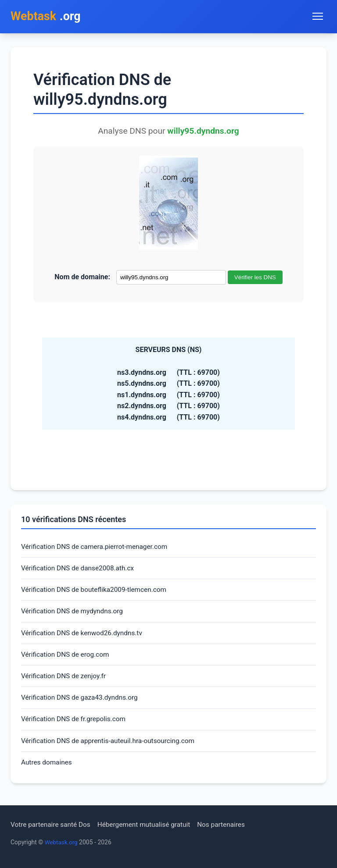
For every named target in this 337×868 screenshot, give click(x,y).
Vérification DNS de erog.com (67, 659)
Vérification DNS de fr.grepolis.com (75, 725)
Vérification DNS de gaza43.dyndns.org (82, 703)
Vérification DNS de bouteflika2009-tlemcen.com (97, 592)
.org (47, 17)
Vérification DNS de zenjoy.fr (65, 681)
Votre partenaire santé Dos (52, 824)
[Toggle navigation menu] (318, 17)
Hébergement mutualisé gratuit (149, 824)
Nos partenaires (229, 824)
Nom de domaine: (82, 278)
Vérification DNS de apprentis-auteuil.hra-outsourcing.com (111, 747)
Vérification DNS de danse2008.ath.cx (80, 570)
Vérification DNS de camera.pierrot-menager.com (97, 548)
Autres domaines (48, 770)
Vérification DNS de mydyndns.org (74, 614)
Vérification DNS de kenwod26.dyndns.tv (84, 636)
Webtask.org (62, 842)
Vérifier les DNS (255, 278)
